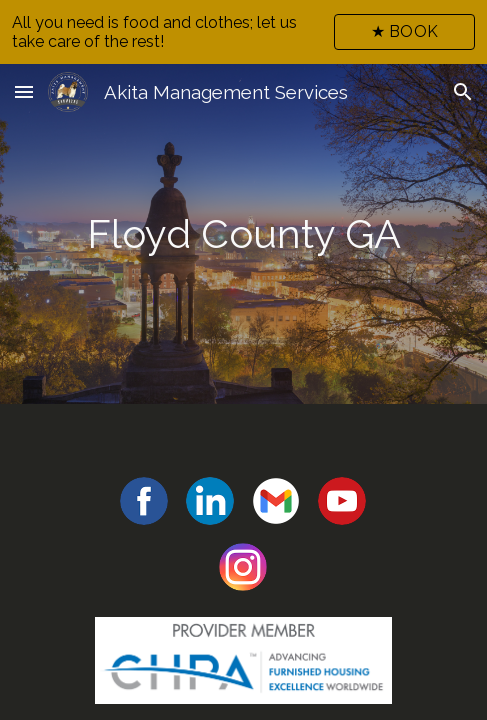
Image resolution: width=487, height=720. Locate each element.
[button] (24, 91)
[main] (243, 234)
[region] (243, 32)
